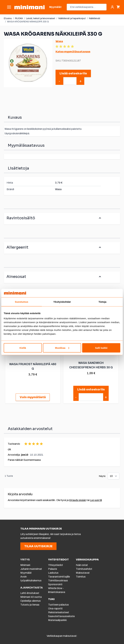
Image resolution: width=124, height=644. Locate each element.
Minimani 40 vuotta (31, 597)
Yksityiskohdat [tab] (62, 302)
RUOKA (19, 18)
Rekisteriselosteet (59, 612)
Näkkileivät (95, 18)
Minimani (25, 565)
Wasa (59, 41)
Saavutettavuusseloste (61, 616)
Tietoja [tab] (102, 302)
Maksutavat (83, 573)
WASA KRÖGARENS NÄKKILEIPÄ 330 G (28, 22)
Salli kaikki (101, 348)
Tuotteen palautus (59, 605)
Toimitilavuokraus (58, 580)
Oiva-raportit (55, 608)
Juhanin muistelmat (31, 569)
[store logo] (29, 7)
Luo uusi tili (96, 500)
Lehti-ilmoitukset (30, 593)
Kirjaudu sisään (78, 500)
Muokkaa (62, 348)
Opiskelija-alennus (31, 601)
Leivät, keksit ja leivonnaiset (41, 18)
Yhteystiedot (56, 565)
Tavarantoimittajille (59, 577)
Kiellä (23, 348)
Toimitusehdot (84, 569)
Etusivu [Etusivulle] (8, 18)
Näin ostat (82, 565)
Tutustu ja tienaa (30, 605)
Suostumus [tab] (22, 302)
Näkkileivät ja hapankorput (72, 18)
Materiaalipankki (57, 620)
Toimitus (81, 577)
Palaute (53, 569)
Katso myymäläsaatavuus (73, 52)
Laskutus (53, 573)
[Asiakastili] (112, 7)
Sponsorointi (55, 584)
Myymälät (26, 573)
